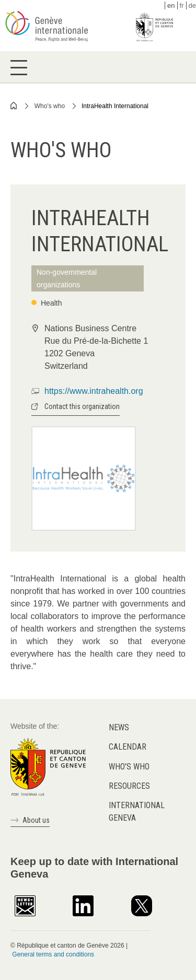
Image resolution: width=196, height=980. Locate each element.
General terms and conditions (53, 954)
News (119, 727)
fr (182, 5)
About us (36, 820)
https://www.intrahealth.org (94, 391)
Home (14, 106)
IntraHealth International (115, 106)
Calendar (128, 747)
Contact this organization (82, 406)
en (171, 5)
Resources (129, 786)
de (192, 5)
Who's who (50, 106)
